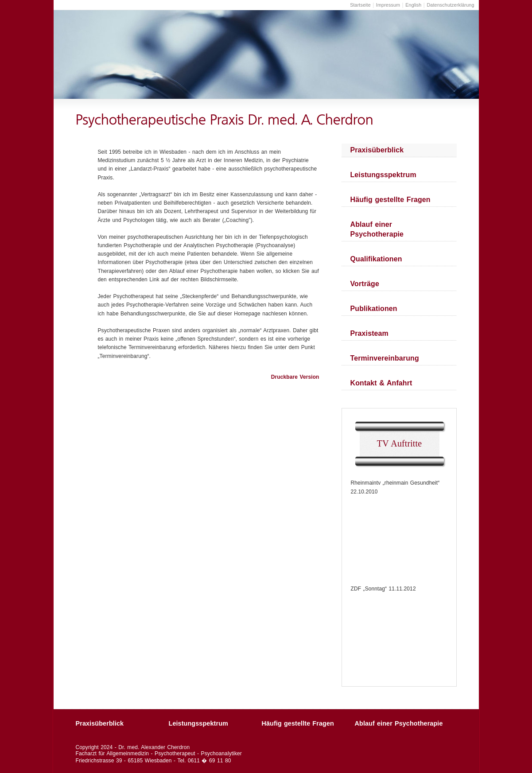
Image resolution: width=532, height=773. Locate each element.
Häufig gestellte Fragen (390, 200)
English (413, 5)
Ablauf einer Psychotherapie (377, 229)
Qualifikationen (376, 259)
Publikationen (374, 309)
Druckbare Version (295, 377)
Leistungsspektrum (383, 175)
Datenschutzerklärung (450, 5)
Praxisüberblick (377, 150)
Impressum (388, 5)
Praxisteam (369, 333)
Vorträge (365, 284)
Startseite (360, 5)
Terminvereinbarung (385, 358)
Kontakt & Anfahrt (381, 383)
